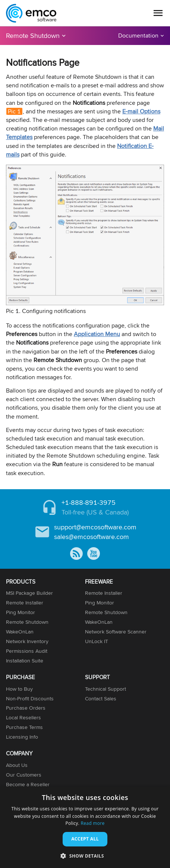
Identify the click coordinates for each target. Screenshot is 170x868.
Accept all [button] (85, 839)
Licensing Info (22, 737)
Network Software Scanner (116, 632)
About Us (17, 765)
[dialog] (85, 827)
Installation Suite (25, 661)
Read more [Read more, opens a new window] (92, 823)
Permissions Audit (27, 651)
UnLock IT (97, 641)
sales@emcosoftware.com (92, 537)
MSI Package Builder (29, 593)
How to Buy (19, 689)
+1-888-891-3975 (89, 502)
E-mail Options (141, 111)
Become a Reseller (28, 784)
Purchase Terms (24, 727)
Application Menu (97, 334)
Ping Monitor (21, 612)
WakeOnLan (20, 632)
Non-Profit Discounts (30, 698)
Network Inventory (27, 641)
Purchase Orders (26, 708)
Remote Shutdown (33, 36)
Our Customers (24, 775)
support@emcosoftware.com (95, 527)
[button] (85, 856)
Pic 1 (14, 111)
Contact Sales (101, 698)
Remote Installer (25, 603)
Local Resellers (23, 717)
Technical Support (106, 689)
